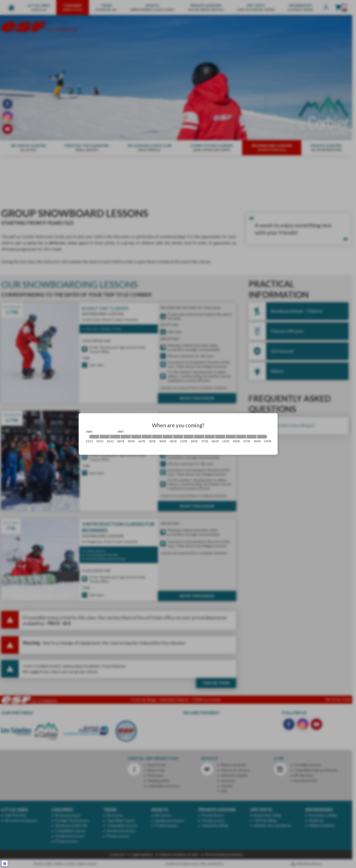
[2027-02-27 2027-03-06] (210, 437)
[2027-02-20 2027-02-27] (199, 437)
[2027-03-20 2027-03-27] (241, 437)
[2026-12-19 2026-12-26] (105, 437)
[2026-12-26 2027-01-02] (115, 437)
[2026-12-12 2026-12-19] (94, 437)
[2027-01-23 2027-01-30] (157, 437)
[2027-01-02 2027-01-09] (126, 437)
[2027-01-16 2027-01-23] (147, 437)
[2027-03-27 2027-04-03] (252, 437)
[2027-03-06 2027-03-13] (220, 437)
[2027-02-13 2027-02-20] (189, 437)
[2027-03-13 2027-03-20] (231, 437)
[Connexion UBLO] (5, 863)
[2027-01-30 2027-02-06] (168, 437)
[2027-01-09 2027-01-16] (136, 437)
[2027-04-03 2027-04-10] (262, 437)
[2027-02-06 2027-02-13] (178, 437)
